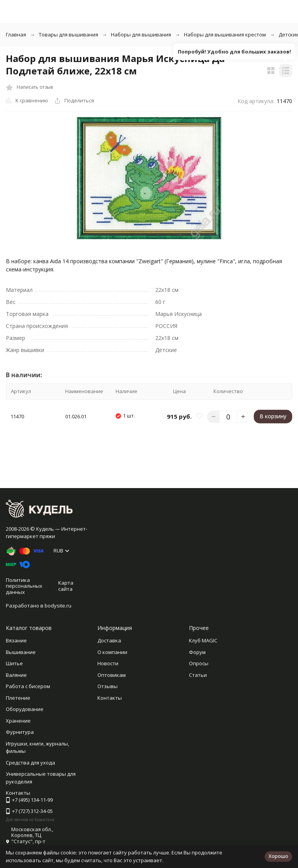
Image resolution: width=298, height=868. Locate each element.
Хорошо (278, 856)
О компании (112, 652)
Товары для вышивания (68, 35)
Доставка (109, 640)
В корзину (273, 416)
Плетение (18, 698)
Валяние (16, 675)
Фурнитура (20, 732)
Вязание (16, 640)
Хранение (18, 721)
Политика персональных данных (24, 586)
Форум (197, 652)
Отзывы (107, 686)
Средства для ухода (30, 763)
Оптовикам (112, 675)
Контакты (110, 698)
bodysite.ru (58, 606)
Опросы (199, 663)
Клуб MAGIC (203, 640)
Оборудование (25, 709)
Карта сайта (66, 586)
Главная (16, 35)
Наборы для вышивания (141, 35)
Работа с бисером (28, 686)
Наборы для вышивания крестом (225, 35)
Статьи (198, 675)
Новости (108, 663)
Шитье (14, 663)
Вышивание (21, 652)
